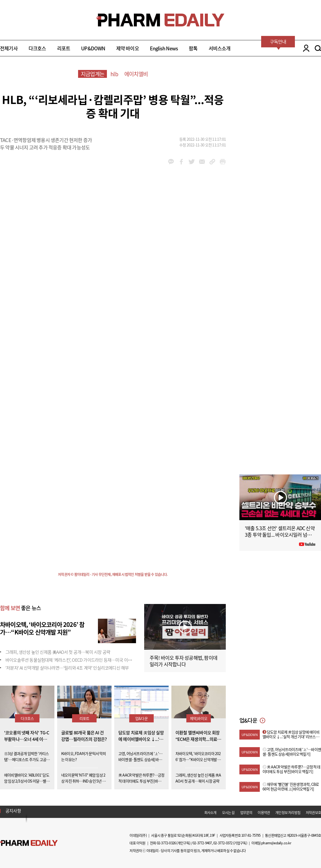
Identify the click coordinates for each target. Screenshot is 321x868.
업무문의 (246, 812)
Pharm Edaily (29, 843)
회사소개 (210, 812)
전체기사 (9, 48)
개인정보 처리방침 (288, 812)
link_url (212, 162)
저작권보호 (313, 812)
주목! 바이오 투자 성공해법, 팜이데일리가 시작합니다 (183, 661)
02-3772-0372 (223, 843)
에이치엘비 (136, 74)
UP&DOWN (93, 48)
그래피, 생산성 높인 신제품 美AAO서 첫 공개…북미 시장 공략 (58, 652)
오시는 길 (228, 812)
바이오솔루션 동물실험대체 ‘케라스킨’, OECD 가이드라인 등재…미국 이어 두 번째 (75, 660)
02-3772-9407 (202, 843)
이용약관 (264, 812)
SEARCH (318, 48)
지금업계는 (92, 74)
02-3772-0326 (166, 843)
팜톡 (193, 48)
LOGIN (305, 48)
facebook (181, 162)
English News (164, 48)
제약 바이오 (128, 48)
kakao (171, 162)
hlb (114, 74)
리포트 (64, 48)
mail (202, 162)
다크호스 (37, 48)
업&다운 (141, 718)
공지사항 (13, 811)
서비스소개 (220, 48)
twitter (192, 162)
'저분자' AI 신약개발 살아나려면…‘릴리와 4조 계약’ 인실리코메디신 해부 (67, 668)
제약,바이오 (199, 718)
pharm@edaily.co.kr (276, 843)
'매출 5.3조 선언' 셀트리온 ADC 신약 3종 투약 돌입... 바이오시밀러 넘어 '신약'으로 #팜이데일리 (280, 535)
